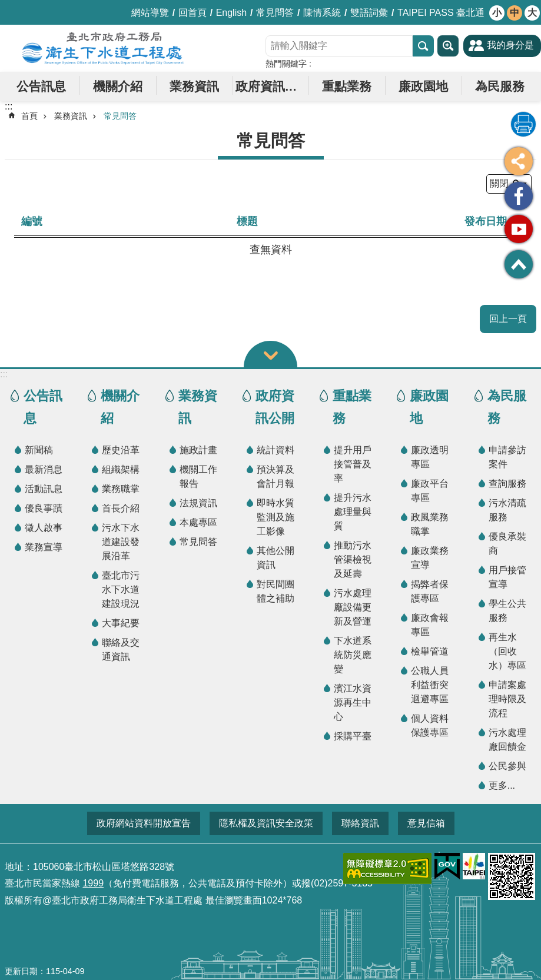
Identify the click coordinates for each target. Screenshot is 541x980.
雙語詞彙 (369, 13)
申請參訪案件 (507, 457)
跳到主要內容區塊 (6, 6)
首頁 (29, 116)
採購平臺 (353, 736)
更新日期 (21, 971)
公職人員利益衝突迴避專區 (430, 685)
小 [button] (497, 13)
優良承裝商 (507, 544)
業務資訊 (194, 86)
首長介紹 (121, 508)
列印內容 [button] (523, 124)
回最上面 (519, 264)
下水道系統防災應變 (353, 655)
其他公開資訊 (276, 558)
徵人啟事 (44, 528)
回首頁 (192, 13)
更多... (502, 785)
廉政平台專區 (430, 491)
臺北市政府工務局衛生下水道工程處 (103, 48)
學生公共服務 (507, 611)
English (231, 13)
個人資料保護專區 (430, 725)
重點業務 (347, 86)
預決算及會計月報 (276, 476)
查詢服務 (507, 484)
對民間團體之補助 (276, 591)
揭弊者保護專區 (430, 591)
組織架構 (121, 469)
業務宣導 (44, 547)
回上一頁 (508, 319)
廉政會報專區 (430, 625)
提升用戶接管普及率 (353, 464)
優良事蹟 (44, 508)
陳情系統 (322, 13)
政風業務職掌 (430, 524)
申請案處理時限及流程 (507, 699)
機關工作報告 (198, 476)
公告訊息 (41, 86)
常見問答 (275, 13)
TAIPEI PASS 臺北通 (441, 13)
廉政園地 (423, 86)
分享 (519, 161)
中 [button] (515, 13)
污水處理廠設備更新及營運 (353, 607)
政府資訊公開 (272, 86)
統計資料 (276, 450)
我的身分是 (510, 45)
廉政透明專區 (430, 457)
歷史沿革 (121, 450)
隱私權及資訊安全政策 (266, 823)
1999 (93, 883)
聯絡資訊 (360, 823)
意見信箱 (426, 823)
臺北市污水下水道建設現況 (121, 589)
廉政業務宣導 (430, 558)
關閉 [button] (270, 354)
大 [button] (532, 13)
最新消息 (44, 469)
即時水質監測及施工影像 (276, 517)
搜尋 (423, 46)
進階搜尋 (448, 46)
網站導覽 (150, 13)
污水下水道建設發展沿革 (121, 542)
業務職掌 (121, 489)
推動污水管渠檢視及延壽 (353, 559)
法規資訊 (198, 503)
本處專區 (198, 522)
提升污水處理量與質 (353, 512)
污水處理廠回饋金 (507, 740)
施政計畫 (198, 450)
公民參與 (507, 766)
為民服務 (500, 86)
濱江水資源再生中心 (353, 702)
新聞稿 (39, 450)
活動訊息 (44, 489)
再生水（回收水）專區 (507, 651)
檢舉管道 (430, 651)
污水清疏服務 (507, 510)
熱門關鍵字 (286, 64)
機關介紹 (118, 86)
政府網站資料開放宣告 (144, 823)
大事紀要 (121, 623)
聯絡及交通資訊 (121, 650)
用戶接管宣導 (507, 577)
